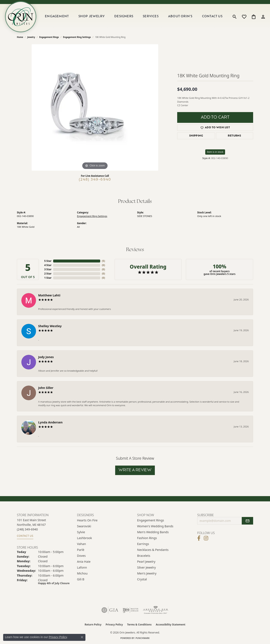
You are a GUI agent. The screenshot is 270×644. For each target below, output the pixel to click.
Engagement (57, 17)
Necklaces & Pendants (153, 550)
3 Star (48, 269)
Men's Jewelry (147, 573)
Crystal (142, 579)
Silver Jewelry (146, 567)
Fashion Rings (147, 538)
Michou (82, 573)
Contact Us (212, 17)
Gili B (81, 579)
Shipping (196, 136)
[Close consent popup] (82, 637)
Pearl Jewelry (146, 562)
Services (151, 17)
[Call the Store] (27, 529)
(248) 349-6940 (95, 180)
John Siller (46, 388)
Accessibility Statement (170, 625)
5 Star (48, 261)
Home (20, 37)
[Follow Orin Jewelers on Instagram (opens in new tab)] (206, 538)
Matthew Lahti (49, 295)
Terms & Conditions (139, 625)
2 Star (48, 274)
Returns (234, 136)
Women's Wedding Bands (155, 526)
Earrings (143, 544)
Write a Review (135, 470)
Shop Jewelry (92, 17)
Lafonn (82, 567)
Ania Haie (84, 562)
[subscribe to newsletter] (247, 521)
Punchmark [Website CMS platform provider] (143, 638)
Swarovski (84, 526)
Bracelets (144, 556)
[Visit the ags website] (156, 610)
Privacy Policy (114, 625)
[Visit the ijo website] (130, 610)
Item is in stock (215, 152)
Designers (124, 17)
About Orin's (180, 17)
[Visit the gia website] (110, 610)
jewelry (31, 37)
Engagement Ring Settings (77, 37)
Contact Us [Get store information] (25, 536)
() (103, 261)
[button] (235, 17)
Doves (81, 556)
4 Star (48, 265)
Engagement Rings (49, 37)
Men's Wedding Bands (153, 532)
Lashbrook (84, 538)
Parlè (81, 550)
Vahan (81, 544)
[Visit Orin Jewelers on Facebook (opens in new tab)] (199, 538)
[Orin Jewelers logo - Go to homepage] (21, 17)
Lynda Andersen (50, 422)
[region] (95, 107)
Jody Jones (46, 357)
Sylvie (81, 532)
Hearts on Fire (87, 520)
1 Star (48, 278)
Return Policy (93, 625)
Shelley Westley (50, 326)
